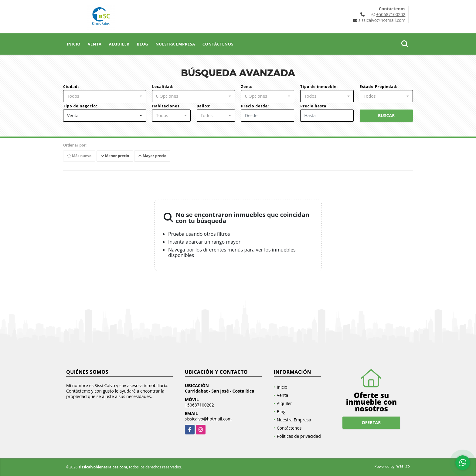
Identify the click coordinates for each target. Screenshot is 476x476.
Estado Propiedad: (379, 87)
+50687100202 (391, 14)
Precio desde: (255, 106)
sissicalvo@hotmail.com (208, 419)
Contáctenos (218, 44)
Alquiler (119, 44)
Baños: (204, 106)
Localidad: (163, 87)
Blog (142, 44)
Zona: (247, 87)
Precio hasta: (314, 106)
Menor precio (116, 156)
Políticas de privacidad (299, 436)
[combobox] (105, 96)
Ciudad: (71, 87)
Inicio (74, 44)
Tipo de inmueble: (319, 87)
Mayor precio (153, 156)
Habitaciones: (167, 106)
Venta (95, 44)
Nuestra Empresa (175, 44)
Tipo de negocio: (80, 106)
